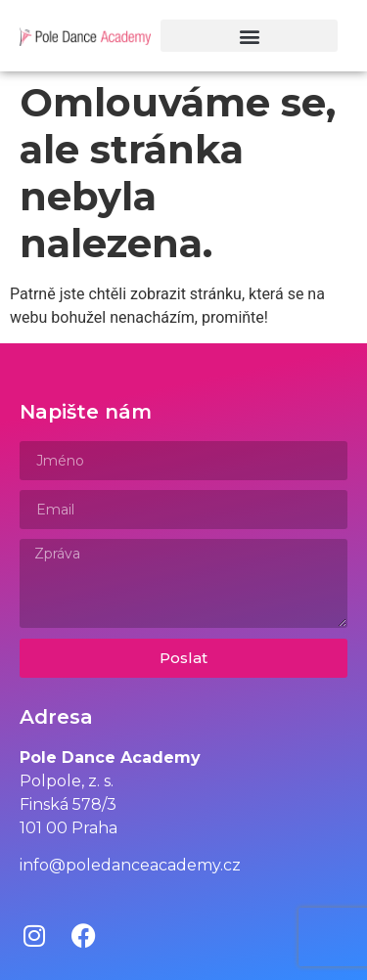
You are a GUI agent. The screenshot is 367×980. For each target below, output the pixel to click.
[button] (249, 36)
